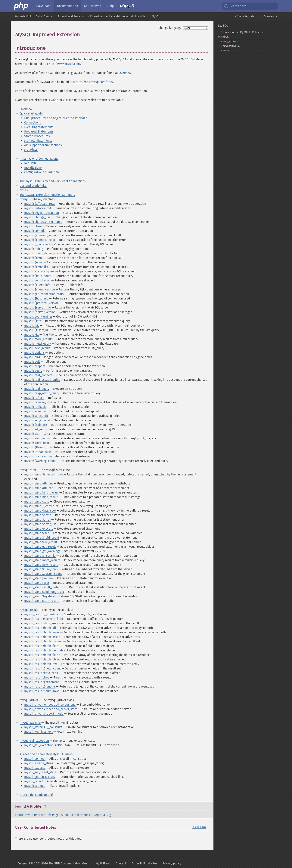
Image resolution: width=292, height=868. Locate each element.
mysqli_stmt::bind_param (41, 492)
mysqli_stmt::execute (39, 529)
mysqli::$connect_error (40, 240)
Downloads (44, 6)
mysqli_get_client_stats (40, 772)
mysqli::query (33, 371)
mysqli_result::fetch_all (40, 628)
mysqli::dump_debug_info (42, 253)
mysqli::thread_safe (38, 452)
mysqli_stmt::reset (37, 583)
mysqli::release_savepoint (42, 402)
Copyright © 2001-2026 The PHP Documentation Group (54, 863)
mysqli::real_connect (38, 375)
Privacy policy (172, 863)
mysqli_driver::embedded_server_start (51, 709)
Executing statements (39, 127)
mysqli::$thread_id (37, 447)
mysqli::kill (31, 335)
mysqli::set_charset (37, 420)
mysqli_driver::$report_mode (44, 714)
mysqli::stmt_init (35, 438)
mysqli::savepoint (36, 411)
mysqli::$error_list (36, 267)
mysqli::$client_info (37, 285)
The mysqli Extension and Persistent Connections (53, 181)
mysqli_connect (35, 759)
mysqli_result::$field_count (43, 668)
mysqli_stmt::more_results (42, 560)
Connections (33, 122)
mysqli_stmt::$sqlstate (39, 596)
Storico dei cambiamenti (36, 795)
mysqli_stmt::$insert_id (40, 556)
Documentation (68, 6)
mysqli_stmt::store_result (41, 601)
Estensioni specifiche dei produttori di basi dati (119, 16)
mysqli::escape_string (39, 763)
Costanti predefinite (33, 186)
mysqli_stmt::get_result (40, 547)
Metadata (31, 150)
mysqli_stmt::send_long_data (44, 592)
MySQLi (225, 37)
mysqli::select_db (36, 416)
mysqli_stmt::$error (37, 520)
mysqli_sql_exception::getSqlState (48, 745)
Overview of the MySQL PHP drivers (242, 32)
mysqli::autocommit (38, 208)
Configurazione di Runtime (42, 172)
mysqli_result (29, 610)
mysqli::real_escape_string (42, 380)
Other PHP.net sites (144, 863)
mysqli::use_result (36, 456)
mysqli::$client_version (40, 289)
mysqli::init (32, 326)
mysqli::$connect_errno (40, 235)
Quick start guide (31, 113)
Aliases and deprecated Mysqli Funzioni (46, 754)
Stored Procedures (37, 136)
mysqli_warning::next (38, 732)
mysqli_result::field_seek (41, 673)
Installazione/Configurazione (39, 159)
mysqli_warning (30, 723)
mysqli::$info (33, 321)
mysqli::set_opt (34, 786)
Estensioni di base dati (72, 16)
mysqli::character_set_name (43, 222)
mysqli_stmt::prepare (39, 578)
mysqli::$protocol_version (41, 303)
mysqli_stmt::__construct (41, 506)
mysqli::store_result (38, 443)
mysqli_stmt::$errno (38, 515)
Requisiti (30, 163)
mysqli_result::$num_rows (42, 691)
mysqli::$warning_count (40, 461)
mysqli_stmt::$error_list (40, 524)
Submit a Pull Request (76, 815)
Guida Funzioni (45, 16)
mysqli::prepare (35, 366)
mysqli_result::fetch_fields (42, 655)
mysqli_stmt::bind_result (41, 497)
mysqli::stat (32, 434)
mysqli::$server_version (40, 312)
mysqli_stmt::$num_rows (41, 569)
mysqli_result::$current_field (44, 619)
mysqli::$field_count (38, 276)
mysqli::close (33, 226)
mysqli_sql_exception (34, 741)
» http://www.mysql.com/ (64, 64)
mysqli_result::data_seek (41, 623)
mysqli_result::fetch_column (43, 641)
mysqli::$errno (34, 258)
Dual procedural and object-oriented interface (56, 118)
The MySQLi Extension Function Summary (47, 195)
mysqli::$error (34, 262)
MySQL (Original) (230, 46)
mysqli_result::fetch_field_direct (46, 650)
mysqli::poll (32, 362)
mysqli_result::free (37, 677)
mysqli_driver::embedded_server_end (50, 705)
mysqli (24, 199)
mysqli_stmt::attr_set (39, 488)
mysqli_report (34, 781)
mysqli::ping (32, 357)
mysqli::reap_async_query (42, 393)
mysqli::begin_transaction (42, 213)
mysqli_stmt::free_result (41, 542)
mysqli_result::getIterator (42, 682)
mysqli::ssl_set (34, 429)
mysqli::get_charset (37, 280)
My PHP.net (103, 863)
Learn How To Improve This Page (37, 815)
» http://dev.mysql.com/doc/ (93, 82)
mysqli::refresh (34, 398)
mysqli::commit (35, 231)
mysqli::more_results (38, 339)
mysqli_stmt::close (37, 501)
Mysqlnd (225, 50)
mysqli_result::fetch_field (41, 646)
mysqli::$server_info (38, 307)
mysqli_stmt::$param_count (43, 574)
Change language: (170, 28)
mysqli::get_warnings (38, 316)
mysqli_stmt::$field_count (42, 538)
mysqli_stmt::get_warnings (42, 551)
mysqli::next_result (37, 348)
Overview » (270, 16)
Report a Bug (102, 815)
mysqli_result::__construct (42, 614)
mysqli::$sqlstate (36, 425)
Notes (24, 190)
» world (54, 100)
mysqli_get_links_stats (39, 777)
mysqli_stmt (28, 470)
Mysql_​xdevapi (229, 41)
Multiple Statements (38, 141)
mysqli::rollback (35, 407)
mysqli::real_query (37, 389)
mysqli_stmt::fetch (37, 533)
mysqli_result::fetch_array (42, 632)
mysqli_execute (35, 768)
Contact (121, 863)
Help (110, 6)
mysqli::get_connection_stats (44, 294)
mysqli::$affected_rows (40, 204)
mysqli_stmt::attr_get (39, 483)
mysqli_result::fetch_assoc (42, 637)
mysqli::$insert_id (36, 330)
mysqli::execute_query (39, 271)
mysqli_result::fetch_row (41, 664)
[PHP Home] (21, 6)
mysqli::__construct (37, 244)
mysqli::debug (34, 249)
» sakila (68, 100)
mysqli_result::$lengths (40, 686)
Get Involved (93, 6)
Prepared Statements (39, 132)
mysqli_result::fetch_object (43, 659)
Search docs (235, 6)
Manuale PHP (23, 16)
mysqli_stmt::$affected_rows (44, 474)
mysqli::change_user (38, 217)
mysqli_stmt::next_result (41, 565)
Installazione (33, 168)
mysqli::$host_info (36, 298)
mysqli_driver (29, 700)
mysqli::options (34, 353)
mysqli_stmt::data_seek (40, 511)
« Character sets (245, 16)
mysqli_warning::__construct (43, 727)
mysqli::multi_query (38, 344)
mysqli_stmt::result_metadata (45, 587)
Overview (125, 73)
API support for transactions (43, 145)
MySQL (156, 16)
